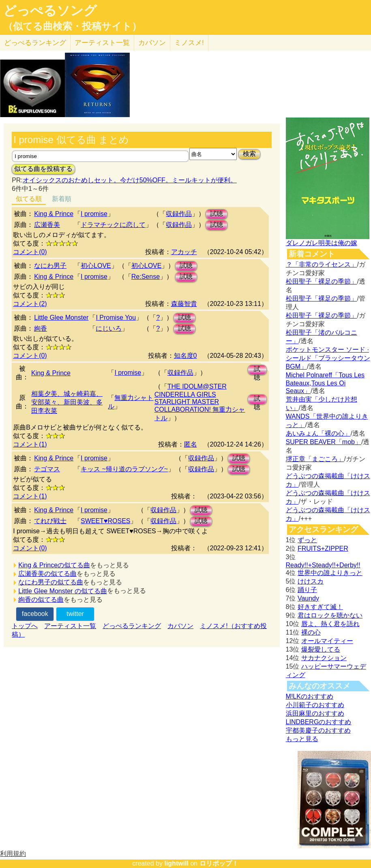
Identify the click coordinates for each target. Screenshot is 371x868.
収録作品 (179, 214)
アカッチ (184, 252)
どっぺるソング (50, 11)
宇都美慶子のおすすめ (318, 730)
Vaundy (308, 598)
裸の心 (311, 632)
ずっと (307, 540)
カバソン (152, 43)
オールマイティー (327, 641)
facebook (35, 614)
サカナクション (324, 658)
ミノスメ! (189, 43)
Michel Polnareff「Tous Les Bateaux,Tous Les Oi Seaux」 (325, 383)
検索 (249, 154)
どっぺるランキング (132, 626)
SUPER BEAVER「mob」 (324, 442)
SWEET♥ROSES (105, 521)
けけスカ (311, 581)
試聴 (217, 214)
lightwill (176, 863)
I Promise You (116, 317)
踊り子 (307, 590)
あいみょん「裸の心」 (318, 433)
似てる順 (29, 199)
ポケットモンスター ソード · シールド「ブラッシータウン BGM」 (328, 358)
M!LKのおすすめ (310, 696)
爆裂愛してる (321, 649)
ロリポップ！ (219, 863)
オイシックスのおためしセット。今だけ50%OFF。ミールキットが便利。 (130, 180)
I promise (94, 214)
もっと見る (302, 739)
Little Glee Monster (61, 317)
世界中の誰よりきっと (330, 573)
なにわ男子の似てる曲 (51, 582)
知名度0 (185, 356)
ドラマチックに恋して (113, 225)
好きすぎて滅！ (320, 607)
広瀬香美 (47, 225)
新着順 (62, 199)
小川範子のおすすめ (315, 705)
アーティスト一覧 (70, 626)
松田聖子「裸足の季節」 (322, 281)
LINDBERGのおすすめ (319, 722)
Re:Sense (146, 277)
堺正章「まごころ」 (315, 459)
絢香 (41, 328)
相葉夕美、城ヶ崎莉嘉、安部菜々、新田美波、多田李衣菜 (67, 402)
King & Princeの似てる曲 (54, 565)
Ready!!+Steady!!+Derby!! (323, 565)
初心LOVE (96, 266)
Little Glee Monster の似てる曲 (63, 591)
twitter (75, 614)
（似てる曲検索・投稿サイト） (72, 26)
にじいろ (109, 328)
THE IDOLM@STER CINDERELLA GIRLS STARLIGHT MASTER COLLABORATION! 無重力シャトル (200, 402)
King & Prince (54, 214)
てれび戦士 (50, 521)
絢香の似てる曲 (41, 600)
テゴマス (47, 469)
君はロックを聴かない (330, 615)
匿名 (191, 444)
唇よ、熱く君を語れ (330, 624)
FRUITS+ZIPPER (323, 548)
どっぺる (35, 43)
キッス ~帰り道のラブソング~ (124, 469)
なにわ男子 (50, 266)
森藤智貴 (184, 304)
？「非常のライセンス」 (322, 264)
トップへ (25, 626)
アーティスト (102, 43)
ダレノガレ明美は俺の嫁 (322, 243)
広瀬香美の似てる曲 (47, 574)
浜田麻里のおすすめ (315, 713)
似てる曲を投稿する (43, 169)
